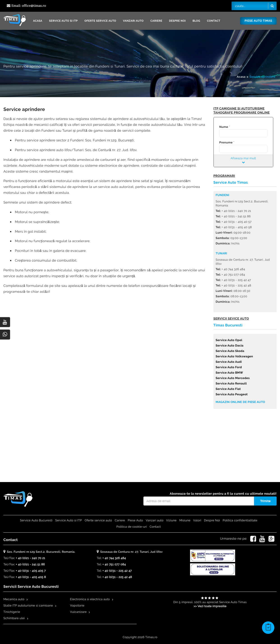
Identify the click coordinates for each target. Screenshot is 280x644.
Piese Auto (135, 521)
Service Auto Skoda (230, 351)
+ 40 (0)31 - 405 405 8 (31, 577)
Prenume (226, 143)
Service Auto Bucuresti (36, 521)
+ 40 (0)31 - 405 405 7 (31, 571)
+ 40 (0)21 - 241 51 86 (30, 565)
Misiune (185, 521)
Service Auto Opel (229, 340)
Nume (224, 127)
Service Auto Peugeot (232, 395)
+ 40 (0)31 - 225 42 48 (117, 577)
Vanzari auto (133, 21)
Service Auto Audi (229, 362)
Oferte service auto (100, 21)
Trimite (265, 501)
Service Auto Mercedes (233, 378)
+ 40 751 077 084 (114, 565)
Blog (196, 21)
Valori (197, 521)
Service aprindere (262, 77)
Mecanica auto (14, 599)
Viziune (171, 521)
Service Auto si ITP (63, 21)
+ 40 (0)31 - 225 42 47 (117, 571)
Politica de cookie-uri (132, 527)
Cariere (156, 21)
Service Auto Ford (229, 367)
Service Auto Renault (231, 384)
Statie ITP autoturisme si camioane (28, 606)
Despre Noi (177, 21)
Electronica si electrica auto (90, 599)
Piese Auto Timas (258, 21)
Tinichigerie (12, 612)
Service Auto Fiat (228, 389)
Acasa (38, 21)
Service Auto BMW (230, 373)
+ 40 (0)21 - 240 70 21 (30, 558)
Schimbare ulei (14, 618)
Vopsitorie (77, 606)
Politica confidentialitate (240, 521)
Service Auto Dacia (230, 346)
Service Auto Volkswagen (234, 357)
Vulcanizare (78, 612)
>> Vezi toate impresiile (210, 606)
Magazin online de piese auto (240, 402)
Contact (214, 21)
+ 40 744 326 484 (114, 558)
